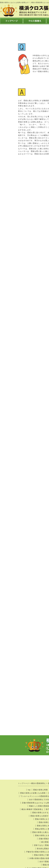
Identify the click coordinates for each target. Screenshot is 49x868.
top (29, 790)
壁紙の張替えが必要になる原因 (33, 793)
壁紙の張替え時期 (40, 790)
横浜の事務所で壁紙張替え (32, 809)
